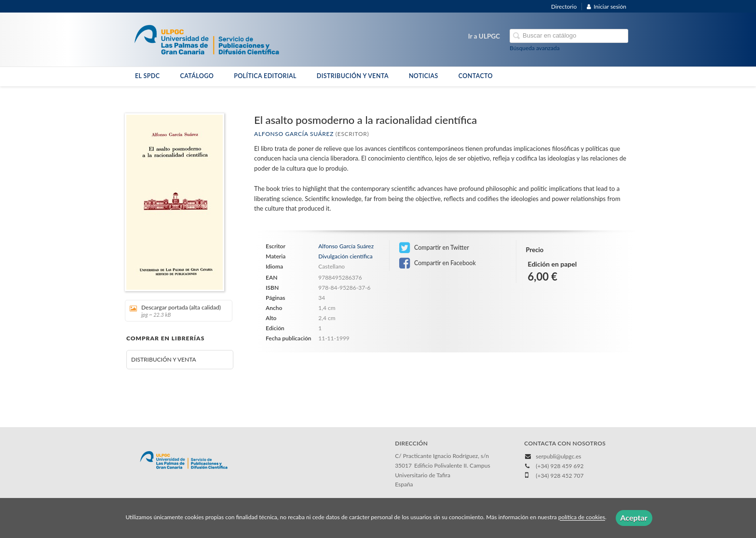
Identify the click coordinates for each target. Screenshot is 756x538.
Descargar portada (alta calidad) (175, 311)
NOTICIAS (424, 76)
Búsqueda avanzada (535, 48)
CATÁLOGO (197, 76)
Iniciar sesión (607, 7)
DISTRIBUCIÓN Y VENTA (353, 76)
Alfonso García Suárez (294, 134)
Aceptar (634, 518)
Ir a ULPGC (484, 36)
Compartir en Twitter (434, 248)
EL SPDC (147, 76)
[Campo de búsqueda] (569, 36)
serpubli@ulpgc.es (558, 456)
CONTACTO (476, 76)
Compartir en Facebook (438, 263)
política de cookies (582, 518)
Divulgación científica (345, 256)
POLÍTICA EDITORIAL (265, 76)
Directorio (564, 7)
